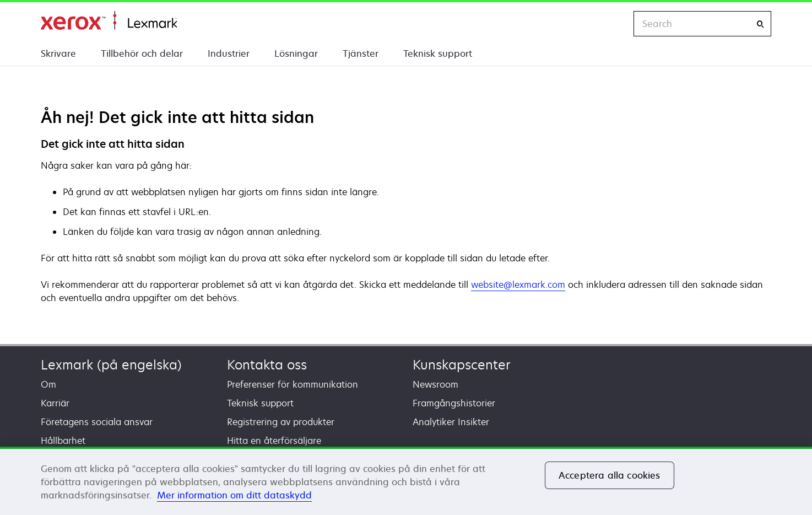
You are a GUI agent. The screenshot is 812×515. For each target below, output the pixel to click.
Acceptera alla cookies (610, 475)
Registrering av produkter (281, 422)
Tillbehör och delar (142, 53)
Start (109, 21)
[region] (406, 481)
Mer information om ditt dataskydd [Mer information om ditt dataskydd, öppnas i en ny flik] (234, 495)
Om (48, 384)
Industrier (229, 53)
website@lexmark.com (518, 285)
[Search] (760, 24)
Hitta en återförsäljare (274, 441)
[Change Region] (614, 24)
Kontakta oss (267, 365)
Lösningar (296, 53)
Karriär (55, 403)
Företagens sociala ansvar (97, 422)
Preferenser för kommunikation (293, 384)
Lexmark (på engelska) (111, 365)
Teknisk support (438, 53)
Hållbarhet (63, 441)
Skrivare (58, 53)
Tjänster (361, 53)
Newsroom (435, 384)
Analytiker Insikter (451, 422)
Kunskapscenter (462, 365)
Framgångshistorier (454, 403)
